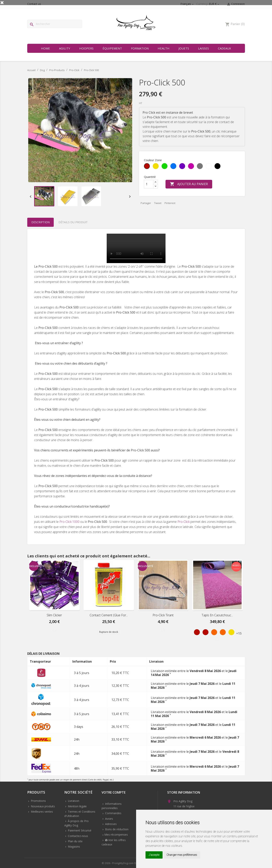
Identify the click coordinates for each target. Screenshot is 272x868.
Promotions (38, 801)
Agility (65, 48)
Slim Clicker (54, 615)
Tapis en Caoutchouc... (217, 615)
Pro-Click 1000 (69, 522)
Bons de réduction (116, 829)
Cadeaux (224, 48)
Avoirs (109, 819)
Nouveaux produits (42, 806)
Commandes (113, 813)
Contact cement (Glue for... (109, 615)
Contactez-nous (78, 836)
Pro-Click (184, 522)
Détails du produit (73, 222)
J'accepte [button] (154, 855)
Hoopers (86, 48)
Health (164, 48)
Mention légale (77, 806)
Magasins (74, 847)
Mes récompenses (116, 835)
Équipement (112, 48)
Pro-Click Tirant (163, 615)
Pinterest (170, 203)
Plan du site (75, 841)
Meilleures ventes (41, 812)
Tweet (158, 203)
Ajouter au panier (189, 184)
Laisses (203, 48)
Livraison (73, 801)
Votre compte (114, 793)
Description (40, 222)
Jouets (184, 48)
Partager (146, 203)
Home (45, 48)
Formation (140, 48)
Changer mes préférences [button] (182, 855)
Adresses (111, 824)
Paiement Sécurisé (79, 830)
